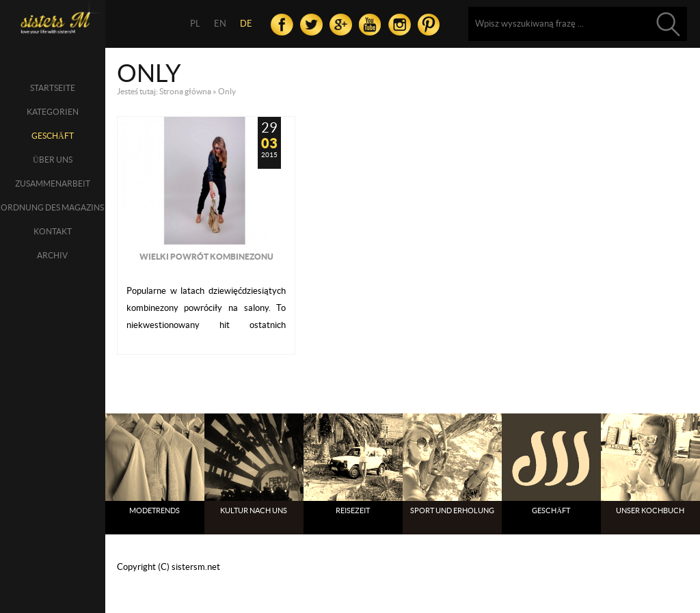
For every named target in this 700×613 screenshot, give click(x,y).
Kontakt (53, 231)
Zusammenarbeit (53, 183)
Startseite (53, 88)
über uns (53, 160)
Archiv (52, 255)
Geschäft (53, 136)
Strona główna (185, 91)
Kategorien (53, 112)
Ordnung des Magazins (52, 207)
